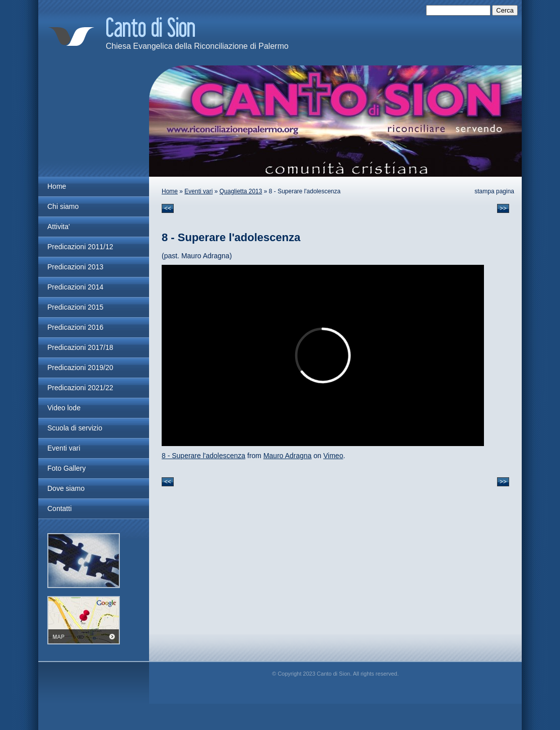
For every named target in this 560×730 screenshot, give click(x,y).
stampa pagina (494, 191)
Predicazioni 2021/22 (80, 388)
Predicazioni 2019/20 (80, 368)
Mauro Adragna (288, 456)
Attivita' (59, 227)
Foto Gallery (66, 468)
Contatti (59, 508)
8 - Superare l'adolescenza (203, 456)
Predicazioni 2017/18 (80, 347)
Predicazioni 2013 (75, 267)
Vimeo (333, 456)
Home (170, 191)
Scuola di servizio (75, 428)
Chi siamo (63, 206)
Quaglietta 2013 (241, 191)
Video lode (64, 408)
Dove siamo (66, 488)
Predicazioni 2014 (75, 287)
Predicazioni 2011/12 (80, 247)
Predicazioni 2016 (75, 327)
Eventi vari (198, 191)
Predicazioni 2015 (75, 307)
